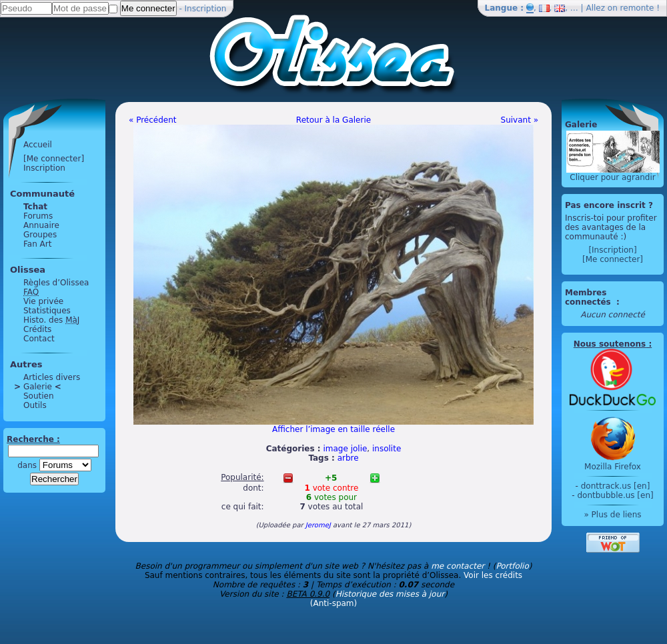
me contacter (458, 566)
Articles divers (52, 377)
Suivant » (520, 120)
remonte (637, 8)
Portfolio (512, 566)
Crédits (37, 329)
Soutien (39, 396)
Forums (38, 216)
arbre (348, 458)
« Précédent (153, 120)
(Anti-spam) (333, 603)
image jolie (345, 449)
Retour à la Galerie (333, 120)
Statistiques (47, 311)
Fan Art (37, 244)
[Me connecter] (54, 159)
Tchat (35, 207)
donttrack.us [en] (616, 486)
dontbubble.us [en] (615, 495)
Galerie (38, 387)
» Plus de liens (612, 515)
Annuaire (41, 225)
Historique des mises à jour (390, 594)
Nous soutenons (610, 344)
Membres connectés (589, 297)
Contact (39, 339)
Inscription (206, 9)
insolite (387, 449)
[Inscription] (612, 250)
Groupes (40, 235)
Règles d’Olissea (56, 283)
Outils (35, 405)
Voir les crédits (493, 575)
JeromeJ (318, 525)
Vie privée (43, 301)
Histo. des (51, 320)
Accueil (38, 145)
